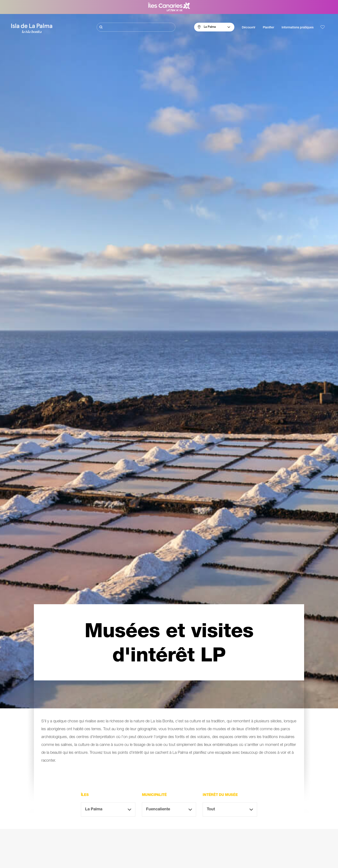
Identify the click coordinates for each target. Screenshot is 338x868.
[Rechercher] (136, 27)
